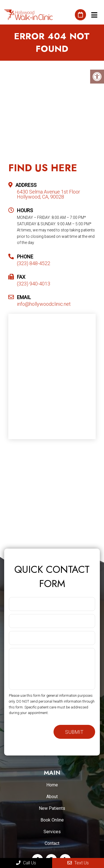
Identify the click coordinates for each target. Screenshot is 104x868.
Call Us (26, 863)
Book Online (52, 820)
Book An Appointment (80, 15)
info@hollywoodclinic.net (44, 304)
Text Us (78, 863)
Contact (52, 843)
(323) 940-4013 (34, 284)
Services (52, 832)
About (52, 797)
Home (52, 785)
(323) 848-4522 (34, 263)
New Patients (52, 808)
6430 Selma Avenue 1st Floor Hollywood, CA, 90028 (49, 194)
